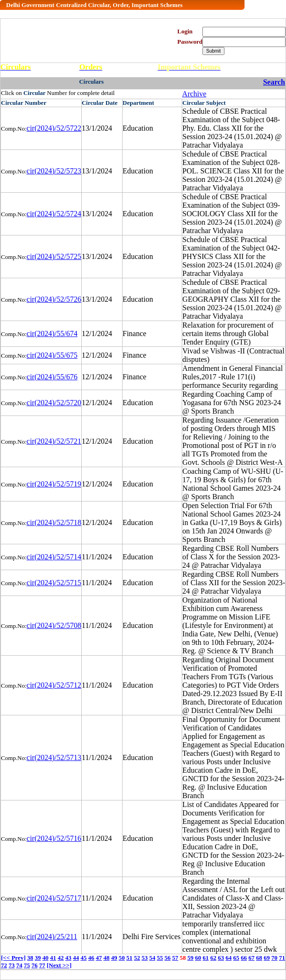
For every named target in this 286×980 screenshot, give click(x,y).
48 (106, 958)
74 (19, 965)
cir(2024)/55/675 (52, 355)
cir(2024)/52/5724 (54, 214)
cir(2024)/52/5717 (54, 898)
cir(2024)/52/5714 (54, 557)
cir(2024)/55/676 (52, 377)
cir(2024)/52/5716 (54, 838)
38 (30, 958)
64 (228, 958)
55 (160, 958)
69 (267, 958)
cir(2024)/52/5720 (54, 403)
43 (68, 958)
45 (83, 958)
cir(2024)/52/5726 (54, 299)
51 (129, 958)
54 (152, 958)
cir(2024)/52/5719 (54, 484)
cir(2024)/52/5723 (54, 171)
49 (114, 958)
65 (236, 958)
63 (221, 958)
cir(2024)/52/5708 (54, 625)
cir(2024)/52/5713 (54, 757)
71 (282, 958)
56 (167, 958)
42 (61, 958)
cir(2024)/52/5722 (54, 128)
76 (35, 965)
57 (175, 958)
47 (99, 958)
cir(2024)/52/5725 (54, 256)
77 (42, 965)
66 (244, 958)
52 (137, 958)
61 (205, 958)
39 (38, 958)
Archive (194, 94)
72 (4, 965)
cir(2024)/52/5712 (54, 685)
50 (122, 958)
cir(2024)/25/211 (52, 937)
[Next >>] (59, 965)
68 (259, 958)
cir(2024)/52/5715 (54, 583)
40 (45, 958)
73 (12, 965)
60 (198, 958)
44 (76, 958)
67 (251, 958)
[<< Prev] (13, 958)
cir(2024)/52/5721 (54, 441)
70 (274, 958)
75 (27, 965)
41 (53, 958)
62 (213, 958)
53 (144, 958)
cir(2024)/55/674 (52, 333)
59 (190, 958)
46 (91, 958)
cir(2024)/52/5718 (54, 522)
